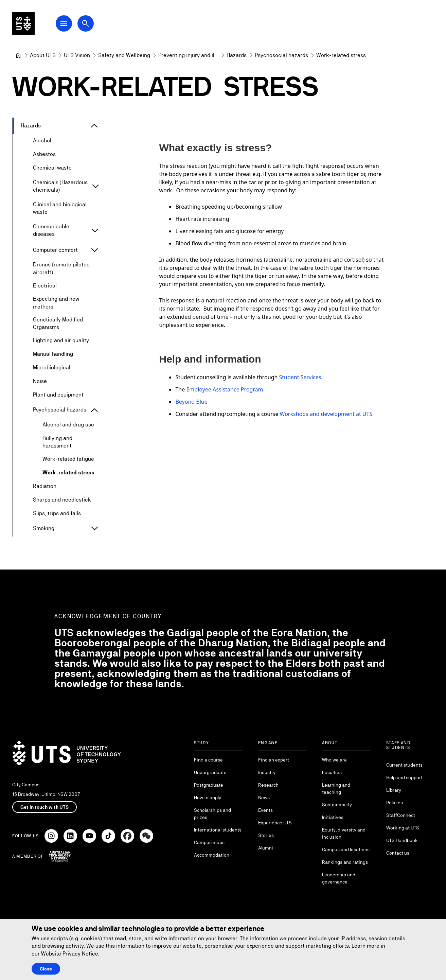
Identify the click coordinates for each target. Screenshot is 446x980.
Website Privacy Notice (70, 954)
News (264, 798)
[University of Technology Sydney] (18, 55)
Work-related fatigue (68, 459)
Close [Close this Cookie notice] (46, 969)
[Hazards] (237, 55)
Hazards (31, 126)
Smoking (44, 529)
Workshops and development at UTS (326, 414)
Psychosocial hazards (60, 410)
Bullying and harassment (57, 442)
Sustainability (337, 805)
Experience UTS (275, 823)
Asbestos (44, 154)
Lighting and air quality (61, 341)
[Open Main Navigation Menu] (69, 24)
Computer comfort (55, 250)
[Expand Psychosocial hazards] (94, 410)
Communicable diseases (51, 230)
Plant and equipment (58, 395)
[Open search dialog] (91, 24)
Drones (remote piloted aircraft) (61, 269)
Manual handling (53, 354)
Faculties (332, 772)
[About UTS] (43, 55)
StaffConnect (401, 815)
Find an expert (274, 760)
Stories (266, 835)
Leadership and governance (339, 878)
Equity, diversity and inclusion (344, 833)
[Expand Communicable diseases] (95, 230)
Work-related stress (68, 473)
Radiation (45, 486)
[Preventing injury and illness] (188, 55)
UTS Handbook (402, 840)
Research (268, 785)
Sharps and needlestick (62, 500)
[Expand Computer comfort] (94, 250)
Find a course (208, 760)
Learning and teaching (336, 789)
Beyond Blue (192, 402)
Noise (40, 381)
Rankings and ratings (345, 862)
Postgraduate (209, 785)
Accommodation (212, 855)
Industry (267, 772)
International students (218, 830)
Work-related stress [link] (341, 55)
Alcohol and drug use (68, 425)
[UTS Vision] (77, 55)
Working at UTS (403, 828)
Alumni (266, 848)
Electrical (45, 286)
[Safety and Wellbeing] (124, 55)
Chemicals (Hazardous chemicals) (60, 186)
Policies (395, 803)
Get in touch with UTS (44, 807)
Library (394, 790)
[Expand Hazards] (94, 126)
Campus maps (209, 842)
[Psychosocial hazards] (281, 55)
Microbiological (52, 368)
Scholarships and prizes (212, 814)
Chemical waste (52, 168)
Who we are (334, 760)
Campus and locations (346, 850)
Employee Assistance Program (225, 389)
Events (265, 810)
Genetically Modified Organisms (58, 323)
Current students (404, 765)
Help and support (404, 777)
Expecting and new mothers (56, 303)
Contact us (398, 853)
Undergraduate (210, 772)
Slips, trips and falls (57, 514)
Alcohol (42, 141)
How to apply (208, 798)
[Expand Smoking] (94, 529)
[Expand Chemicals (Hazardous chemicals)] (95, 187)
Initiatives (333, 817)
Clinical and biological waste (60, 208)
